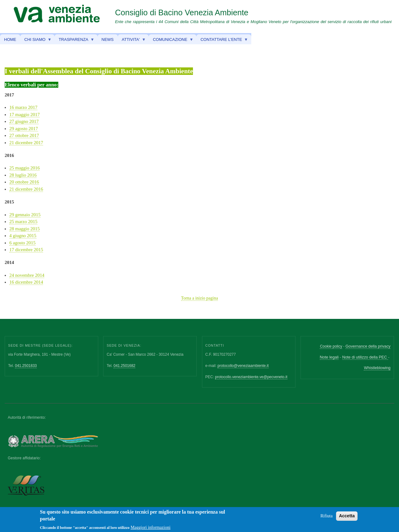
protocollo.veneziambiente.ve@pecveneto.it (251, 377)
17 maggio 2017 (24, 115)
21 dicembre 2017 (26, 143)
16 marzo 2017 (23, 107)
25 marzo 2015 (23, 222)
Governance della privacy (368, 346)
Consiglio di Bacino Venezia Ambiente (182, 12)
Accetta (347, 518)
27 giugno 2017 (24, 121)
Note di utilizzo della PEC (365, 357)
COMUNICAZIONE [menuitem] (171, 41)
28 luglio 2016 (23, 175)
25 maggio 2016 (24, 168)
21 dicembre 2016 (26, 189)
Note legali (329, 357)
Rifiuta (327, 518)
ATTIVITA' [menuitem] (132, 41)
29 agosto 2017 (24, 129)
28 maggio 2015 (24, 229)
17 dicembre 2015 (26, 250)
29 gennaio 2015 (25, 215)
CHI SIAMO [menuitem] (36, 41)
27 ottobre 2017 (24, 135)
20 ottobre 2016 (24, 182)
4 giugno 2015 (23, 236)
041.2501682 (124, 366)
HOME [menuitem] (10, 39)
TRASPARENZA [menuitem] (75, 41)
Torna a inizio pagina (199, 298)
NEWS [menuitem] (108, 39)
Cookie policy (331, 346)
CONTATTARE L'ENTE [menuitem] (222, 41)
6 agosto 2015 (22, 243)
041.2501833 (26, 366)
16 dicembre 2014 (26, 282)
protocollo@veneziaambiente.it (243, 366)
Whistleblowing (377, 368)
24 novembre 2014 (27, 275)
